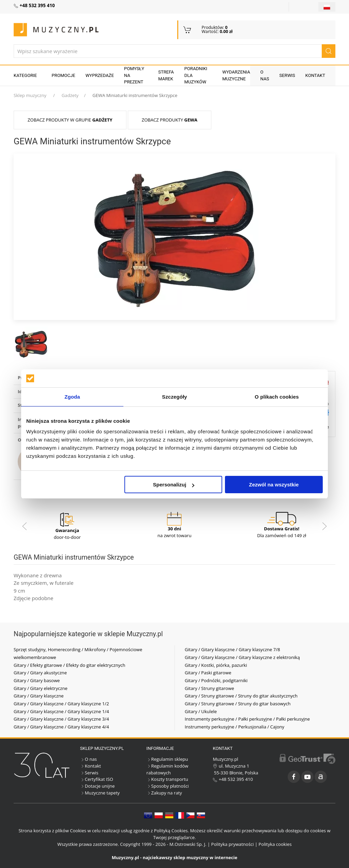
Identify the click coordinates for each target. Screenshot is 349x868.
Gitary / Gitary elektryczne (41, 688)
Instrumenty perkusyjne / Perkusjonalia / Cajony (234, 727)
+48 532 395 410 (233, 779)
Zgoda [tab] (72, 397)
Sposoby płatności (168, 786)
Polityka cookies (275, 844)
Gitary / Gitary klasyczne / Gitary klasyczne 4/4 (61, 727)
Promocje (64, 75)
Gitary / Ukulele (201, 711)
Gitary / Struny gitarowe (209, 688)
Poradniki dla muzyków (196, 75)
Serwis (287, 75)
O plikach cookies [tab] (277, 397)
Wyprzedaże (100, 75)
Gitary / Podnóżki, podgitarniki (216, 680)
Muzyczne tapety (100, 793)
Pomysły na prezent (134, 75)
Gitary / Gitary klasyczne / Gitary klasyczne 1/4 (61, 711)
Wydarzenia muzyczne (236, 75)
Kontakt (315, 75)
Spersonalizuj (174, 485)
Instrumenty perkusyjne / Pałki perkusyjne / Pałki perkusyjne (247, 719)
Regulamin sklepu (167, 759)
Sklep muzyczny (30, 95)
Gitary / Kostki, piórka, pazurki (216, 665)
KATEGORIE (25, 75)
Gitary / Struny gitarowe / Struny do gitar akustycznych (241, 696)
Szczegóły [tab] (174, 397)
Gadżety (70, 95)
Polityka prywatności (233, 844)
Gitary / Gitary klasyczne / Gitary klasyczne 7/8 (232, 649)
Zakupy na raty (164, 793)
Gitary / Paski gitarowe (208, 673)
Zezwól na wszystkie (274, 485)
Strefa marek (166, 75)
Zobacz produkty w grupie (70, 120)
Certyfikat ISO (97, 779)
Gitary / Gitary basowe (37, 680)
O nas (265, 75)
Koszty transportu (168, 779)
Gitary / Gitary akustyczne (40, 673)
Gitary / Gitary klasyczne (39, 696)
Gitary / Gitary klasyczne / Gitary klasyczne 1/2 (61, 704)
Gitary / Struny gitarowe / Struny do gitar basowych (238, 704)
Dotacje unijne (97, 786)
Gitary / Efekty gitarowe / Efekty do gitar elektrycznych (70, 665)
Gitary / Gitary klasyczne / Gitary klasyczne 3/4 (61, 719)
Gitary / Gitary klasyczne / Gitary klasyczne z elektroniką (242, 657)
